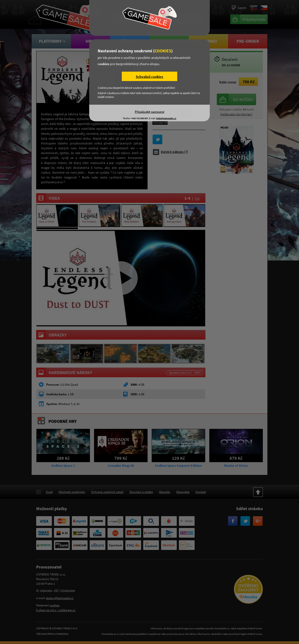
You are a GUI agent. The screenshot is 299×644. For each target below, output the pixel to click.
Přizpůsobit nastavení (149, 112)
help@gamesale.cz (166, 118)
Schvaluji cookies (149, 77)
